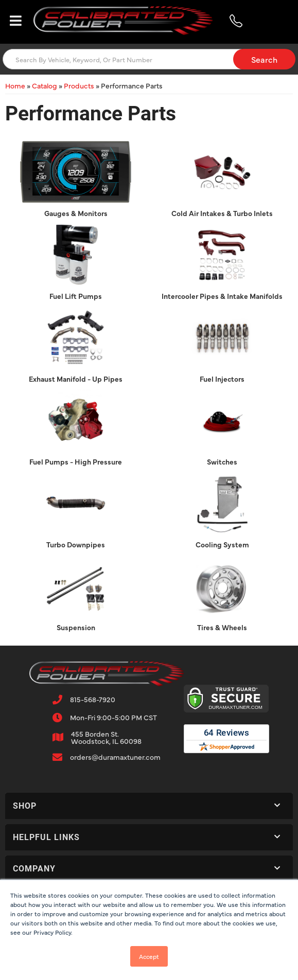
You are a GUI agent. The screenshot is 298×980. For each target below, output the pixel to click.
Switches (222, 461)
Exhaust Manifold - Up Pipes (76, 379)
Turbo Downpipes (76, 544)
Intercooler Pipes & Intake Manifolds (222, 296)
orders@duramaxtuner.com (115, 757)
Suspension (76, 627)
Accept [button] (149, 956)
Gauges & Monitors (76, 213)
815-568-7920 (93, 699)
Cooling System (222, 544)
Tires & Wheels (222, 627)
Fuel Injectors (222, 379)
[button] (149, 59)
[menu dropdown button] (15, 21)
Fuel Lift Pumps (76, 296)
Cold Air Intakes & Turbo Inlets (222, 213)
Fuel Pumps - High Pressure (76, 461)
